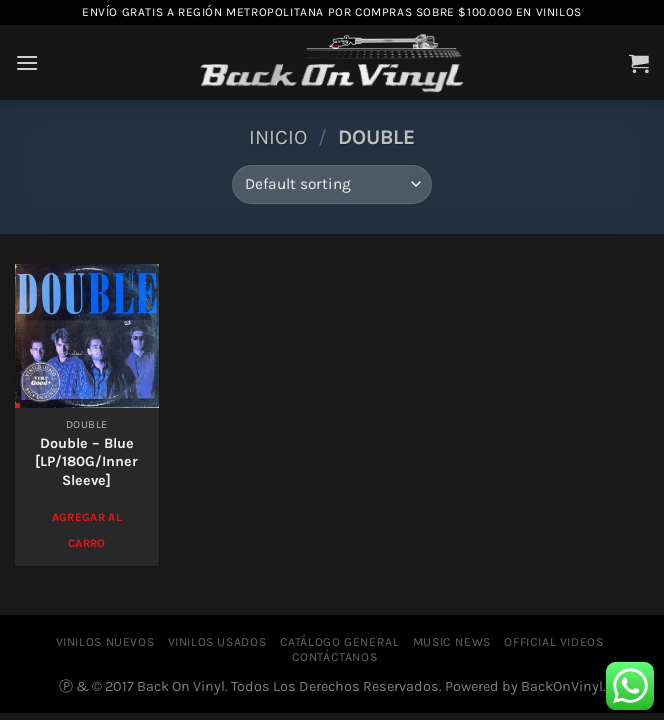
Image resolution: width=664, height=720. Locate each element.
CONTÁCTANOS (335, 657)
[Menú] (27, 62)
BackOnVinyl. (563, 686)
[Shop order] (331, 184)
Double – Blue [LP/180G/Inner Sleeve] (86, 462)
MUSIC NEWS (452, 642)
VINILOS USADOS (217, 642)
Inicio (278, 137)
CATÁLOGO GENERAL (340, 642)
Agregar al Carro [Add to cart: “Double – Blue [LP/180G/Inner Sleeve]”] (87, 529)
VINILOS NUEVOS (105, 642)
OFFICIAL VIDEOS (553, 642)
